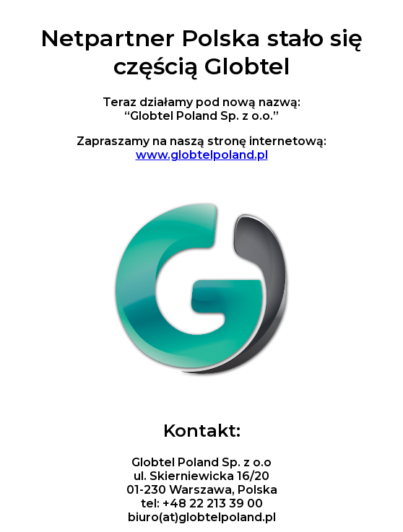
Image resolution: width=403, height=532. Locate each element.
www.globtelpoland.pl (202, 155)
